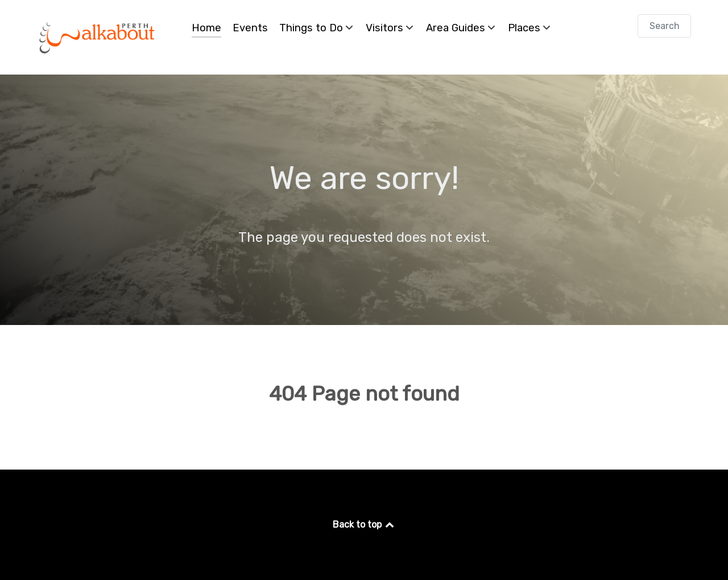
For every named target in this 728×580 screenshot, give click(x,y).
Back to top (364, 525)
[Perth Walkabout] (98, 37)
